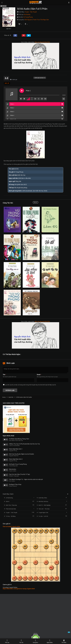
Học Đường (27, 14)
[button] (62, 104)
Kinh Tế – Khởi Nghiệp (45, 505)
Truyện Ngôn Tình (43, 513)
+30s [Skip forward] (45, 99)
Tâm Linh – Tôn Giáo (44, 509)
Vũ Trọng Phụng (28, 17)
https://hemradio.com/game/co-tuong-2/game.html (19, 589)
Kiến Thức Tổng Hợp (11, 505)
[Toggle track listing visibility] (64, 99)
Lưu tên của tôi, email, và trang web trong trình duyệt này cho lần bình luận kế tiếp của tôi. (31, 385)
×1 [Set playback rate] (39, 99)
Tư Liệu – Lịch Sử (43, 516)
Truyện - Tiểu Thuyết (31, 12)
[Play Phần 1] (22, 91)
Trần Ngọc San (45, 20)
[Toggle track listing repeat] (35, 99)
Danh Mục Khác (43, 498)
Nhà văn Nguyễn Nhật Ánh (42, 42)
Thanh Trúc (36, 20)
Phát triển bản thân (11, 509)
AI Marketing (9, 498)
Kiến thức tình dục (43, 501)
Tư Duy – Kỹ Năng (11, 516)
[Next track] (24, 99)
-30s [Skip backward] (42, 99)
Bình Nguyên (28, 20)
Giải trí (8, 501)
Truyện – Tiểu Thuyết (11, 513)
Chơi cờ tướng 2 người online (11, 527)
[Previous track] (21, 99)
